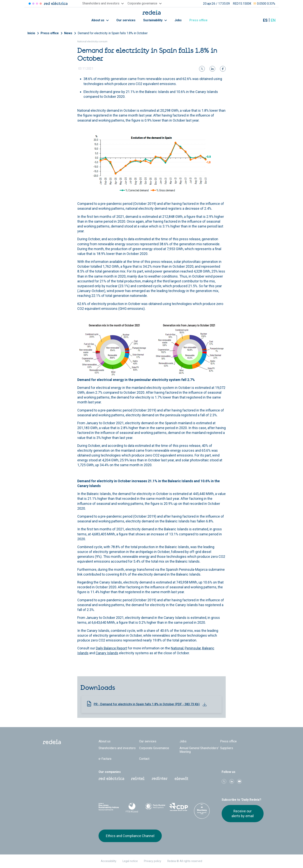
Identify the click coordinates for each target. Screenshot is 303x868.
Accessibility (109, 861)
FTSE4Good (132, 808)
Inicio (31, 33)
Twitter (224, 781)
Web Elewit (181, 779)
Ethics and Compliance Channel (130, 836)
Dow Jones (109, 807)
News (68, 33)
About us (100, 20)
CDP (179, 807)
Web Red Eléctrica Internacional (160, 779)
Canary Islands (107, 653)
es (265, 20)
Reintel (138, 779)
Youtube (239, 781)
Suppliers (227, 748)
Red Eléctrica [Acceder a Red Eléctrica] (30, 4)
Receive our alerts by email (243, 813)
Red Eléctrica (111, 779)
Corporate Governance (154, 748)
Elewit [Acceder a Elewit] (41, 4)
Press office (201, 20)
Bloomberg (202, 811)
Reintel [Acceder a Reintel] (37, 4)
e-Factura (105, 759)
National (177, 648)
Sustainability (155, 20)
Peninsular (193, 648)
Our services (126, 20)
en (273, 20)
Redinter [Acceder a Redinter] (33, 4)
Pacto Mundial (155, 807)
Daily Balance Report (111, 648)
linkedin (232, 781)
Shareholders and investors (117, 748)
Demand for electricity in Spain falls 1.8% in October (113, 33)
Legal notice (130, 861)
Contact (144, 759)
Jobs (178, 20)
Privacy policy (153, 861)
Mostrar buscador (256, 20)
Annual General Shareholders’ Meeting (199, 750)
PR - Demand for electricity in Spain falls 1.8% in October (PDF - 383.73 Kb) (147, 704)
